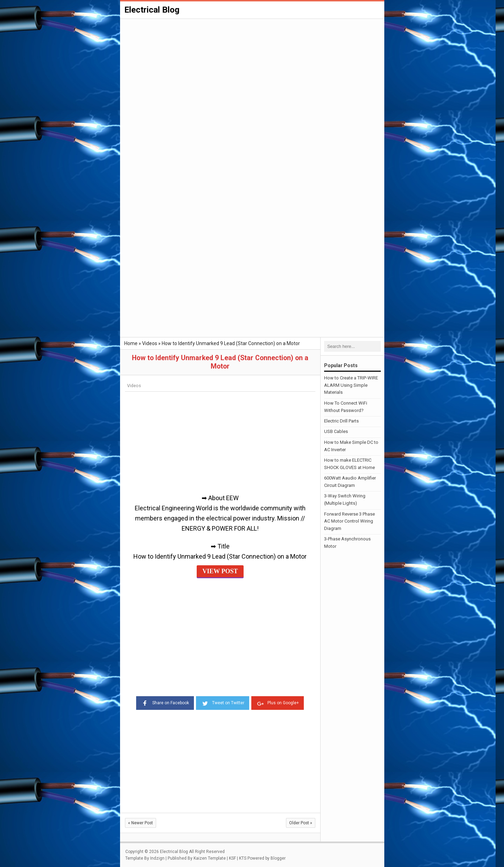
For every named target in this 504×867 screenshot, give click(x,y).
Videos (134, 386)
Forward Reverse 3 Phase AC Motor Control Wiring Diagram (349, 521)
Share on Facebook (165, 702)
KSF (232, 858)
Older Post (301, 823)
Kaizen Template (210, 858)
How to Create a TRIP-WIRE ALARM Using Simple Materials (351, 385)
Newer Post (141, 823)
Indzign (157, 858)
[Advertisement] (252, 72)
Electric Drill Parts (341, 421)
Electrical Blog (152, 10)
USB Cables (336, 431)
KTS (243, 858)
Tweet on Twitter (223, 702)
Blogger (278, 858)
